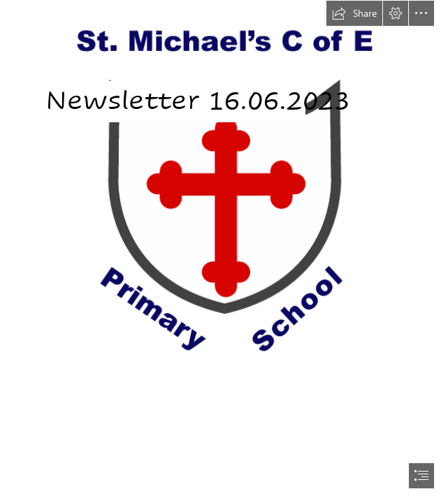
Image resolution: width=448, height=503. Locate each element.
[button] (354, 13)
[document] (224, 251)
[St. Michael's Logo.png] (224, 194)
